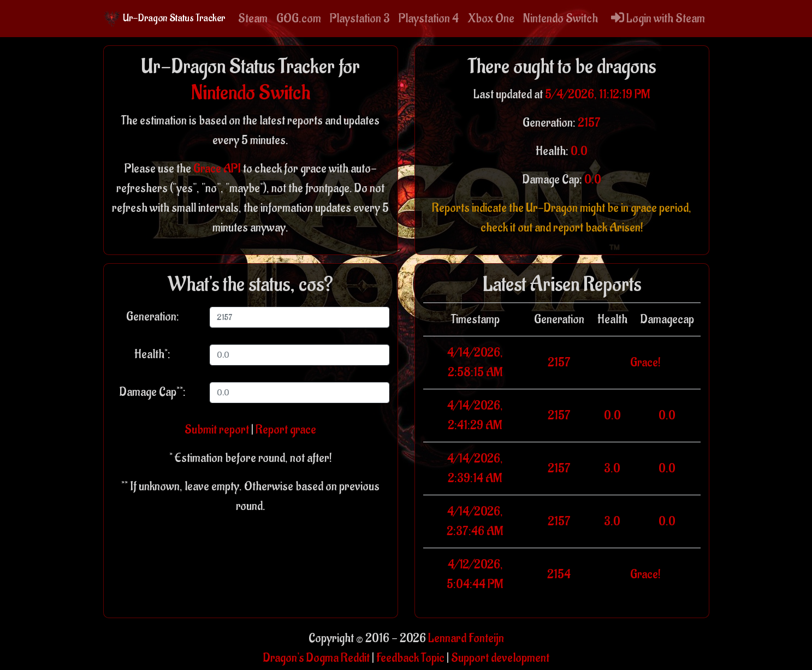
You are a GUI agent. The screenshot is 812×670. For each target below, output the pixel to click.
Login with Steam (658, 19)
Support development (500, 658)
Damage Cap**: (153, 392)
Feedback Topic (410, 658)
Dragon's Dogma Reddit (316, 658)
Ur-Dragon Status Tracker (164, 19)
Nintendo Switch (561, 19)
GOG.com (299, 19)
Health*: (152, 354)
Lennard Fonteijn (466, 638)
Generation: (153, 317)
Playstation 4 (429, 19)
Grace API (217, 169)
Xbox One (491, 19)
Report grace (286, 430)
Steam (253, 19)
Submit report (217, 430)
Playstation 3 (360, 19)
